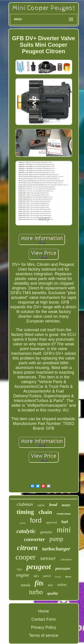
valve (41, 505)
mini (64, 530)
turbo (36, 592)
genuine (46, 532)
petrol (47, 576)
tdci (36, 576)
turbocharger (56, 549)
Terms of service (44, 635)
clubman (25, 504)
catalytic (26, 531)
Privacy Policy (43, 627)
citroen (27, 548)
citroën (22, 523)
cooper (26, 557)
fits (39, 583)
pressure (63, 568)
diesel (68, 577)
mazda (26, 585)
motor (66, 505)
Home (43, 611)
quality (53, 593)
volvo (62, 585)
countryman (64, 514)
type (19, 569)
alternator (66, 560)
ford (36, 520)
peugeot (39, 567)
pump (56, 539)
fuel (65, 522)
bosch (58, 577)
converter (34, 539)
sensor (48, 559)
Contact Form (44, 619)
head (53, 505)
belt (50, 585)
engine (23, 575)
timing (25, 512)
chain (45, 512)
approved (51, 522)
